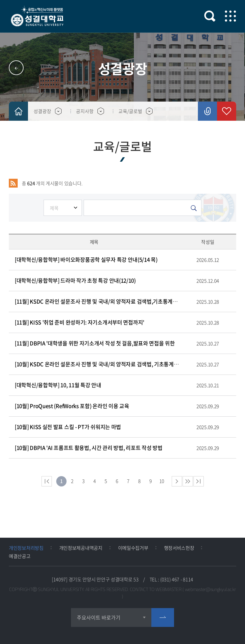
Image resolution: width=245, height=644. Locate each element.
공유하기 (207, 111)
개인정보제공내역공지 (81, 548)
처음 (47, 481)
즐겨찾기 (227, 111)
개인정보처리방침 (26, 548)
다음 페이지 (177, 481)
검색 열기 (210, 16)
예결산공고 (20, 556)
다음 (188, 481)
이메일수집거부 (133, 548)
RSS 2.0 (13, 183)
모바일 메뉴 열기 (230, 16)
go (163, 617)
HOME (18, 111)
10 (162, 481)
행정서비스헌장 (179, 548)
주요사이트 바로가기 (99, 617)
